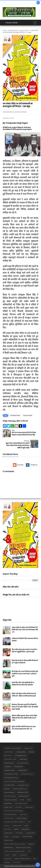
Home (5, 30)
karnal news (29, 807)
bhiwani (31, 752)
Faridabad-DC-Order (11, 774)
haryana (7, 789)
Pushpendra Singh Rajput (17, 123)
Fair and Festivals (22, 763)
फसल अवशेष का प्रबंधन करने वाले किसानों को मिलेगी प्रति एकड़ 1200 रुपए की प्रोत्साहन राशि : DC (25, 630)
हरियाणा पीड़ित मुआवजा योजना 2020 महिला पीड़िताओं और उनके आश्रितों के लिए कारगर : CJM (24, 718)
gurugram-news (23, 785)
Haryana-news (24, 796)
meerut (7, 825)
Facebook (34, 465)
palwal (16, 829)
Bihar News (8, 755)
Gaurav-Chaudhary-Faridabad (14, 781)
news (26, 825)
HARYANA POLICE (23, 792)
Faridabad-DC (23, 770)
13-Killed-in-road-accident (13, 748)
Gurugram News (10, 785)
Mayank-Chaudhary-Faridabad (14, 822)
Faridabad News (13, 30)
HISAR (22, 800)
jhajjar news (8, 807)
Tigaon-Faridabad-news (22, 859)
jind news (19, 807)
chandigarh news (21, 755)
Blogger (20, 465)
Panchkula (19, 833)
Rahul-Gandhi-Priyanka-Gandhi (15, 844)
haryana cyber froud (20, 789)
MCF (29, 822)
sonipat (7, 855)
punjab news (9, 840)
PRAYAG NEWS (27, 837)
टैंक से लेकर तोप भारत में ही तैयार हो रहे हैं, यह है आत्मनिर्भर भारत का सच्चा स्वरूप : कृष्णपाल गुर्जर (25, 674)
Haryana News (24, 30)
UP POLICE (16, 862)
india (29, 800)
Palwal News (26, 829)
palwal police (9, 833)
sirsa (29, 851)
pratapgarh (16, 837)
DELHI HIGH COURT (10, 759)
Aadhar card (28, 748)
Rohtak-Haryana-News (24, 848)
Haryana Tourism (10, 796)
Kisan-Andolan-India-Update (14, 811)
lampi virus (23, 814)
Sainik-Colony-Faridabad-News (14, 851)
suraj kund (23, 855)
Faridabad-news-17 (27, 774)
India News (8, 803)
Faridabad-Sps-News (11, 778)
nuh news (8, 829)
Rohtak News (9, 848)
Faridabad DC (19, 767)
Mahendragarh (22, 818)
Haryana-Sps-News (11, 800)
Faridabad (8, 767)
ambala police (21, 752)
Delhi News (23, 759)
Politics (7, 837)
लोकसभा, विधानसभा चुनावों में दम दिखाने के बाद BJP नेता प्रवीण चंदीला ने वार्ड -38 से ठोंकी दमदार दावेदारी (25, 707)
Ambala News (9, 752)
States (14, 855)
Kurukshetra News (10, 814)
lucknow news (9, 818)
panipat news (31, 833)
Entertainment (9, 763)
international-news (21, 803)
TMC (35, 859)
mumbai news (17, 825)
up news (7, 862)
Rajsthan (31, 844)
